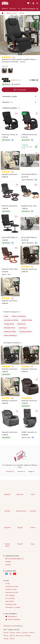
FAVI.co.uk (20, 636)
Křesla (22, 13)
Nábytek (5, 9)
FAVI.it (6, 636)
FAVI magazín (10, 595)
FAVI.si (12, 639)
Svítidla (7, 511)
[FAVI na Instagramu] (10, 574)
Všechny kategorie (28, 9)
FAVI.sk (6, 633)
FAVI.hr (32, 633)
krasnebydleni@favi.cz (16, 559)
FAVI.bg (28, 636)
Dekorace (13, 9)
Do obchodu (21, 90)
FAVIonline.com (9, 626)
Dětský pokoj (7, 545)
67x (32, 266)
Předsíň (20, 544)
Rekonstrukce (21, 511)
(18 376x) (18, 80)
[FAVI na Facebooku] (7, 574)
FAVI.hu (26, 633)
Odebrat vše (10, 471)
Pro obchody (10, 598)
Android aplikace (14, 619)
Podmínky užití (11, 604)
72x (14, 57)
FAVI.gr (6, 639)
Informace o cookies (13, 607)
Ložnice (33, 527)
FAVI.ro (19, 633)
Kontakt (8, 562)
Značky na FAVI (11, 589)
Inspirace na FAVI (12, 592)
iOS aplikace (12, 616)
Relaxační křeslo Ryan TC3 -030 (14, 269)
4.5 (14, 80)
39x (13, 172)
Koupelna (7, 527)
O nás (8, 583)
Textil (33, 494)
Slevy (33, 544)
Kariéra (8, 565)
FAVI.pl (13, 633)
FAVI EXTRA (10, 601)
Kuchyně (33, 511)
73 (37, 17)
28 (17, 153)
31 (37, 248)
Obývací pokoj (11, 13)
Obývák (20, 527)
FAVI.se (12, 636)
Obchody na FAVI (12, 586)
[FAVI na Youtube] (15, 574)
